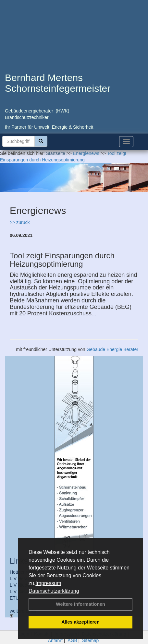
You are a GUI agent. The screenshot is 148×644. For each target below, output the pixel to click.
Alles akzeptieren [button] (80, 622)
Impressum (48, 583)
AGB (72, 640)
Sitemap (90, 640)
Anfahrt (55, 640)
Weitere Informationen (80, 604)
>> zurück (20, 222)
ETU (14, 598)
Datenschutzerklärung (54, 591)
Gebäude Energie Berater (112, 349)
